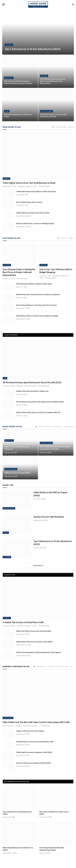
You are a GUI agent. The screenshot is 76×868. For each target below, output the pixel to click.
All (53, 127)
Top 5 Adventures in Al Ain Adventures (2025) (33, 49)
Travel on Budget (11, 335)
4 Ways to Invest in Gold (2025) (17, 473)
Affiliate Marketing (61, 127)
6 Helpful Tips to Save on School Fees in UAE (23, 622)
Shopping (44, 76)
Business (71, 127)
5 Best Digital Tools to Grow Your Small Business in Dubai (29, 183)
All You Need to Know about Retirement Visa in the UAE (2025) (32, 382)
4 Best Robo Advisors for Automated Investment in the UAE (53, 116)
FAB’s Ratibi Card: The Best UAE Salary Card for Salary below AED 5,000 (36, 722)
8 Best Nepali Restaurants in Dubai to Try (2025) (18, 849)
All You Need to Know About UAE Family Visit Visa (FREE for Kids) (40, 402)
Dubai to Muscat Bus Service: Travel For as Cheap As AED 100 (38, 412)
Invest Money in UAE (12, 427)
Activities (9, 45)
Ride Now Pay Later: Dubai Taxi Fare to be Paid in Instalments (38, 294)
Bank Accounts (9, 508)
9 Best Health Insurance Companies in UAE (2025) (34, 752)
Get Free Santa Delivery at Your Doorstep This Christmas (36, 305)
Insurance (73, 666)
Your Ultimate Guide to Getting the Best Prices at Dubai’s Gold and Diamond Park (53, 81)
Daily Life (63, 238)
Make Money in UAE (12, 127)
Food (7, 111)
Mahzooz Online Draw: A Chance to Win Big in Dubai (35, 223)
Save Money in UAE (11, 238)
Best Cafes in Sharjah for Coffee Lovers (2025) (18, 116)
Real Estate (9, 78)
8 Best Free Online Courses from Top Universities (34, 631)
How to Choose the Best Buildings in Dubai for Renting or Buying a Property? (18, 82)
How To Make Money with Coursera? (29, 202)
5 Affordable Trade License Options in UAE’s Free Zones (36, 191)
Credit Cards (51, 666)
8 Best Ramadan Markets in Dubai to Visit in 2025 (34, 284)
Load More (38, 566)
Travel (6, 533)
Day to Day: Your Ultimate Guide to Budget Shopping (56, 271)
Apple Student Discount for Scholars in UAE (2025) (34, 642)
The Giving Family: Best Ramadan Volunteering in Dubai (52, 849)
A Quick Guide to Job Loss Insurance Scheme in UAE (35, 742)
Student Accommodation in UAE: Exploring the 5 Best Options (39, 652)
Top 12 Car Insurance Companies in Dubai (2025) (34, 763)
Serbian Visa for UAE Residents (49, 517)
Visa (5, 378)
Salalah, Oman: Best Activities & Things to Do (32, 391)
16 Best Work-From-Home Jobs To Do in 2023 (33, 213)
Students (7, 618)
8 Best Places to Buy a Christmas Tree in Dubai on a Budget (37, 316)
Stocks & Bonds (47, 111)
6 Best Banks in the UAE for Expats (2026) (50, 494)
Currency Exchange (62, 666)
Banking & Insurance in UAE (16, 666)
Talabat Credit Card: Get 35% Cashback (30, 731)
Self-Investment (58, 427)
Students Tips (10, 575)
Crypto (41, 427)
